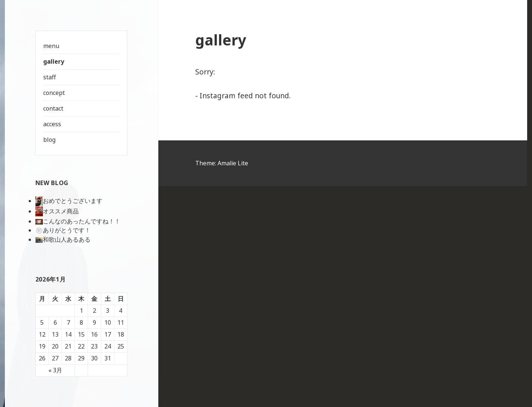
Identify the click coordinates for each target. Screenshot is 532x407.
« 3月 (55, 370)
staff (50, 77)
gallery (54, 61)
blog (49, 140)
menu (51, 46)
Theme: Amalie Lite (222, 163)
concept (54, 93)
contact (53, 108)
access (52, 124)
